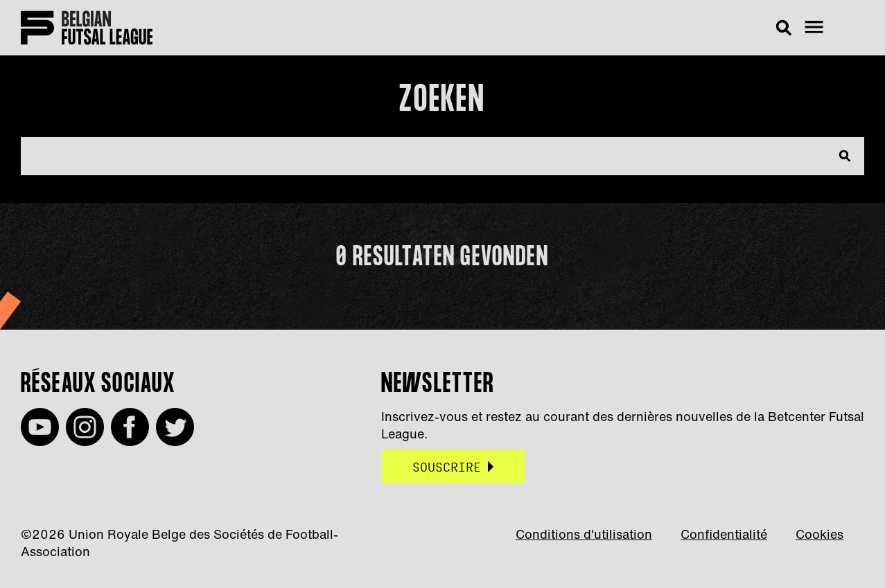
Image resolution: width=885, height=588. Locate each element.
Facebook (130, 427)
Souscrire (447, 467)
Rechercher (787, 28)
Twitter (175, 427)
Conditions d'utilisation (584, 534)
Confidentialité (724, 534)
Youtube (40, 427)
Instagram (85, 427)
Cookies (820, 534)
